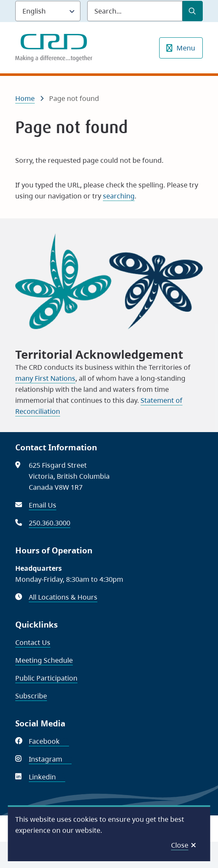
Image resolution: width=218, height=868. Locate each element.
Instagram (50, 759)
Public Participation (46, 678)
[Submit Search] (193, 11)
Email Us (43, 505)
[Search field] (135, 11)
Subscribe (31, 696)
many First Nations (45, 378)
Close (180, 845)
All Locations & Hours (63, 597)
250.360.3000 (50, 523)
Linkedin (47, 777)
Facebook (49, 741)
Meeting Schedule (44, 660)
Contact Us (33, 642)
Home (25, 98)
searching (119, 196)
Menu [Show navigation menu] (186, 48)
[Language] (48, 11)
